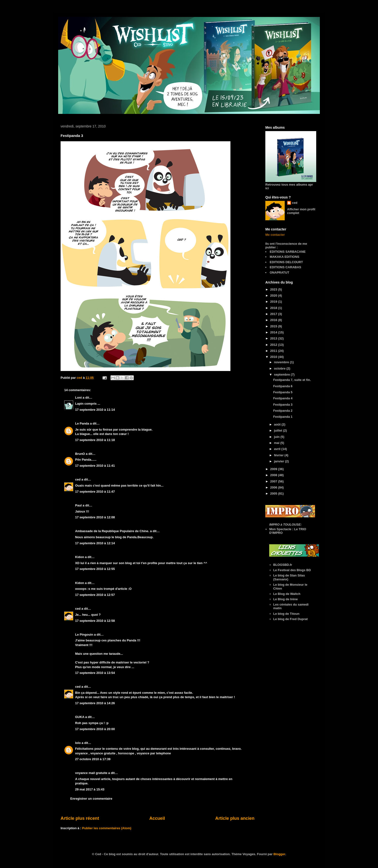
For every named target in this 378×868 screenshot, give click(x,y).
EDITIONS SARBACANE (288, 252)
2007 (274, 481)
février (279, 455)
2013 (274, 338)
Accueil (157, 818)
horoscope (126, 753)
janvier (280, 461)
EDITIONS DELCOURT (286, 262)
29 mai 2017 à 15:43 (90, 789)
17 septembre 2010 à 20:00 (95, 729)
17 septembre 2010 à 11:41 (95, 466)
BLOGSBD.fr (283, 565)
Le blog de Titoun (286, 614)
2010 (274, 357)
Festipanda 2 (283, 411)
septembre (282, 375)
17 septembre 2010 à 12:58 (95, 621)
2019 (274, 302)
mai (277, 443)
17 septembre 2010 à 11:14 (95, 410)
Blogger (279, 854)
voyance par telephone (154, 753)
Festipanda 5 (283, 392)
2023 (274, 289)
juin (277, 437)
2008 (274, 475)
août (278, 424)
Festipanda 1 (283, 417)
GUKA (80, 717)
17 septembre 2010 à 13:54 (95, 673)
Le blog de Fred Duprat (291, 619)
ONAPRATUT (280, 272)
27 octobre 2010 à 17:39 (93, 759)
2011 (274, 351)
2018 (274, 308)
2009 (274, 469)
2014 (274, 332)
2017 (274, 314)
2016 (274, 320)
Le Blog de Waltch (287, 594)
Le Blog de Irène (286, 599)
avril (278, 449)
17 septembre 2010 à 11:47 (95, 492)
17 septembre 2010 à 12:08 (95, 517)
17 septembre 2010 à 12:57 (95, 595)
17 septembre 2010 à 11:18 (95, 440)
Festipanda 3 (283, 405)
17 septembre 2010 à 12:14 (95, 543)
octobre (280, 368)
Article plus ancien (235, 818)
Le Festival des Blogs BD (292, 570)
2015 (274, 326)
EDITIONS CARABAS (285, 267)
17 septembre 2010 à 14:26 (95, 703)
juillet (279, 430)
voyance (81, 753)
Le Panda (82, 423)
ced (78, 479)
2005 (274, 493)
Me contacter (275, 235)
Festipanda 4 (283, 398)
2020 (274, 296)
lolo (78, 743)
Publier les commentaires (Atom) (107, 828)
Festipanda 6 (283, 386)
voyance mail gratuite (91, 773)
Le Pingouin (84, 635)
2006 (274, 487)
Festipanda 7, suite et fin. (292, 380)
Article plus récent (80, 818)
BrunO (80, 454)
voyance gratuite (103, 753)
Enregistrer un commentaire (91, 799)
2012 (274, 345)
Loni (78, 398)
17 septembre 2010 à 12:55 (95, 569)
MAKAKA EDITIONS (284, 257)
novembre (282, 362)
